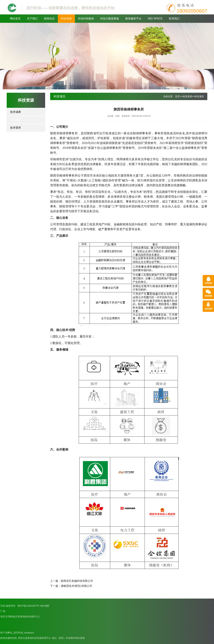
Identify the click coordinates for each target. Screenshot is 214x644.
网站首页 (15, 19)
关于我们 (32, 19)
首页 (177, 96)
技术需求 (16, 128)
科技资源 (66, 19)
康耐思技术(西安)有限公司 (76, 586)
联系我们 (174, 19)
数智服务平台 (133, 19)
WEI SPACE (155, 19)
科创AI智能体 (86, 19)
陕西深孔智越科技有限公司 (77, 581)
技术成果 (16, 112)
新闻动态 (49, 19)
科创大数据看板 (110, 19)
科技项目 (16, 120)
